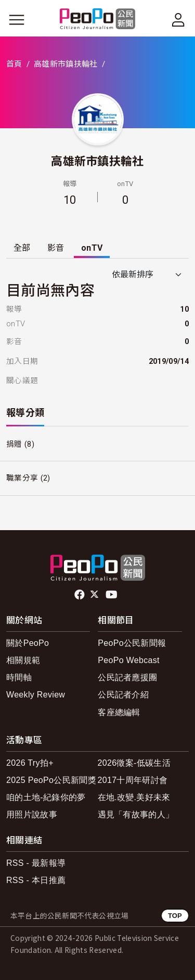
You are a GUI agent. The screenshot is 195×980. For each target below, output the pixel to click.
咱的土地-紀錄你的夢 (46, 797)
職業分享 (22, 478)
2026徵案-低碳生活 (134, 763)
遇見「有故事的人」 (136, 814)
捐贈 (14, 444)
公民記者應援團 (127, 677)
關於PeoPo (28, 643)
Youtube (112, 595)
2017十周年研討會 (133, 780)
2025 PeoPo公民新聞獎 (51, 780)
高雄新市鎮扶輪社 (66, 64)
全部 (22, 248)
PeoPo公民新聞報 (132, 643)
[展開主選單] (17, 20)
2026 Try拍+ (30, 763)
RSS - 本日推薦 (36, 880)
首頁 (14, 64)
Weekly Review (36, 695)
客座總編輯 (119, 712)
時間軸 (19, 677)
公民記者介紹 (123, 695)
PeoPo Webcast (129, 660)
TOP (175, 916)
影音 (56, 248)
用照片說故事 (32, 814)
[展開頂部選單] (178, 20)
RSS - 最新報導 (36, 863)
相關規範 (23, 660)
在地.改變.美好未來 (134, 797)
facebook (80, 595)
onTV (92, 248)
